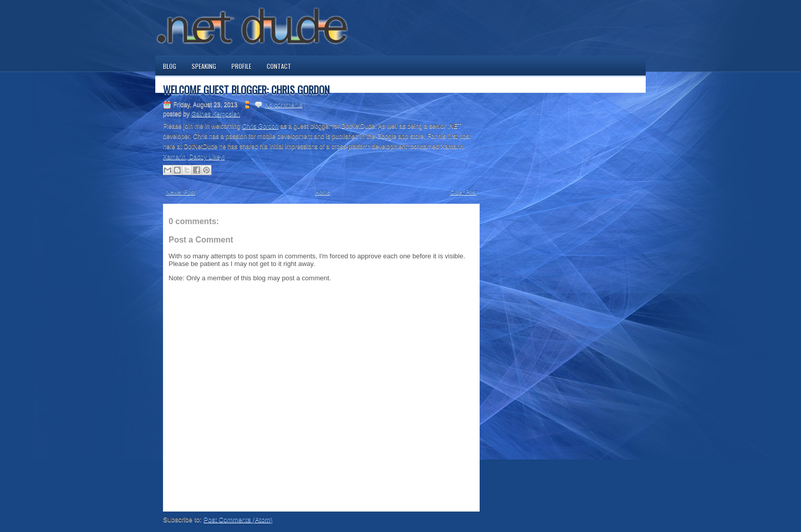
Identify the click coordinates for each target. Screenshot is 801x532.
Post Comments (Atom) (238, 519)
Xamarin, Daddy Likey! (194, 157)
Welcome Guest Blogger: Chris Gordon (246, 90)
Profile (241, 66)
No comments (284, 105)
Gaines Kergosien (215, 114)
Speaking (204, 66)
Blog (170, 66)
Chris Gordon (260, 126)
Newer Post (181, 192)
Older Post (463, 192)
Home (323, 192)
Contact (279, 66)
